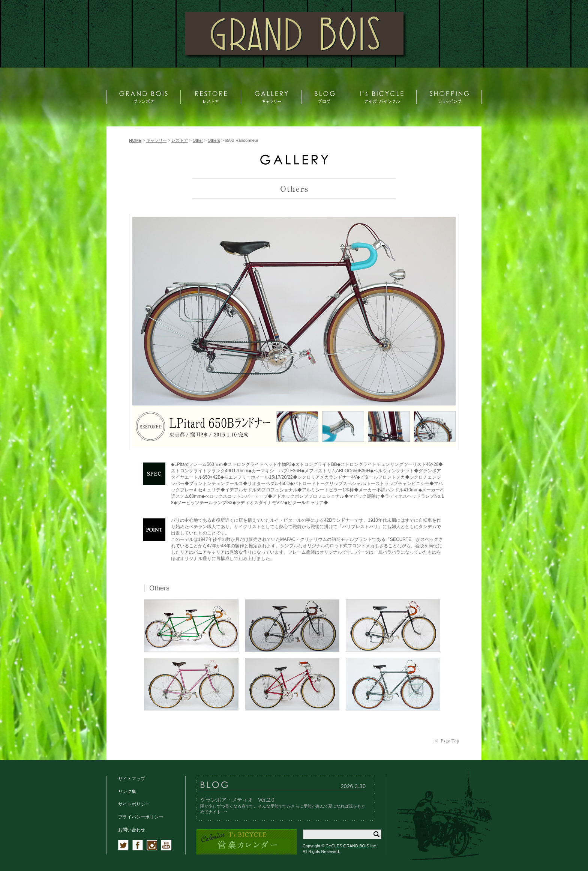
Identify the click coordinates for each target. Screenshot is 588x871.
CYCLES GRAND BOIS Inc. (351, 846)
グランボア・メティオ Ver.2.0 (237, 800)
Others (214, 140)
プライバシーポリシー (141, 817)
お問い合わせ (132, 830)
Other (198, 140)
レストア (180, 140)
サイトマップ (132, 779)
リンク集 (127, 791)
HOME (135, 140)
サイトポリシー (134, 804)
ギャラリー (157, 140)
